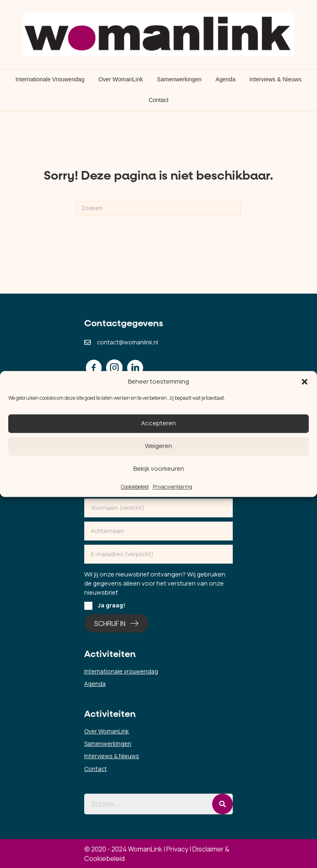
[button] (305, 382)
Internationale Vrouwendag (50, 79)
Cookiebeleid (135, 487)
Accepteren (158, 423)
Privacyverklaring (173, 487)
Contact (158, 100)
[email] (158, 554)
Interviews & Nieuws (275, 79)
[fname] (158, 508)
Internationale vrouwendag (121, 671)
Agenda (225, 79)
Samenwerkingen (179, 79)
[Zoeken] (158, 208)
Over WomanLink (121, 79)
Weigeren (158, 446)
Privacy (177, 849)
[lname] (158, 531)
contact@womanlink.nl (128, 342)
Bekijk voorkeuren (159, 469)
